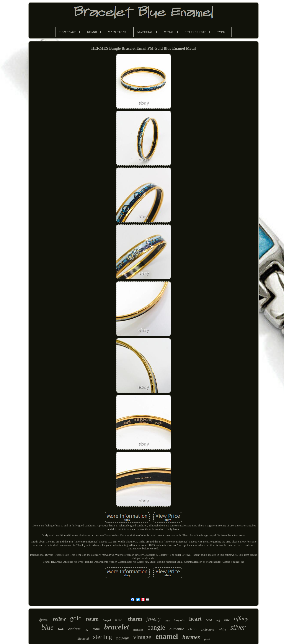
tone (96, 629)
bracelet (117, 627)
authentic (177, 629)
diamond (83, 639)
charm (135, 619)
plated (207, 639)
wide (167, 621)
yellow (59, 619)
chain (193, 629)
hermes (191, 637)
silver (238, 627)
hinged (107, 620)
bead (209, 620)
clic (87, 630)
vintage (142, 637)
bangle (156, 627)
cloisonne (207, 629)
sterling (103, 637)
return (92, 619)
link (61, 629)
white (222, 629)
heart (195, 619)
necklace (138, 630)
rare (227, 620)
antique (74, 629)
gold (76, 618)
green (44, 619)
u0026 (119, 620)
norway (123, 638)
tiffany (241, 619)
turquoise (179, 620)
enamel (167, 636)
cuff (218, 620)
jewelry (153, 619)
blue (47, 627)
